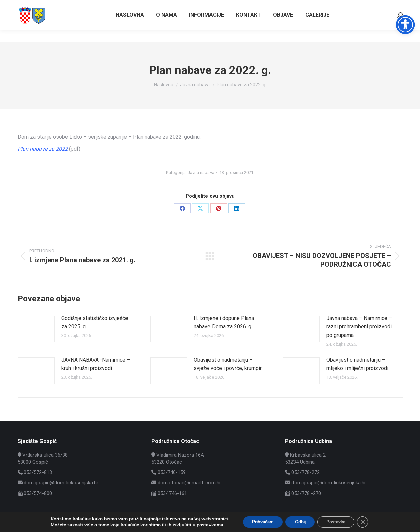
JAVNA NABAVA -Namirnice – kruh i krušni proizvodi (96, 364)
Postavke (338, 521)
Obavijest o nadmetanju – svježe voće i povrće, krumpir (228, 364)
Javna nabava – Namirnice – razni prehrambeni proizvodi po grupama (359, 327)
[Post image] (36, 329)
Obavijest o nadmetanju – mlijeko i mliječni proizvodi (357, 364)
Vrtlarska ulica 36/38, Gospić (370, 6)
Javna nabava (201, 172)
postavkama (205, 525)
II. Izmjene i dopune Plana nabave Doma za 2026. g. (224, 322)
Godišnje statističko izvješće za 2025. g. (95, 322)
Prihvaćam (260, 521)
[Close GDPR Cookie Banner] (367, 522)
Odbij (300, 521)
